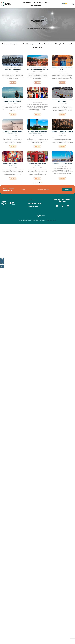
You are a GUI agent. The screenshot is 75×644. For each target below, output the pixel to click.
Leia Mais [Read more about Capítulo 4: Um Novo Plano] (62, 178)
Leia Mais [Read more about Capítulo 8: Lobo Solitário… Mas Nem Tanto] (13, 146)
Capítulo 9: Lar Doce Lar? (37, 100)
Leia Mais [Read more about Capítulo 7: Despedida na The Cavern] (62, 146)
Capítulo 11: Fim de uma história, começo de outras (37, 68)
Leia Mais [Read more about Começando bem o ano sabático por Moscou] (13, 82)
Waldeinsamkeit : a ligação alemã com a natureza (13, 101)
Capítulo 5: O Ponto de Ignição (38, 164)
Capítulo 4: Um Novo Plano (62, 164)
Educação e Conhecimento (64, 44)
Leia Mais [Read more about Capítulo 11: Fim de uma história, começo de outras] (37, 82)
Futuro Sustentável (46, 44)
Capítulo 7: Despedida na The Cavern (62, 132)
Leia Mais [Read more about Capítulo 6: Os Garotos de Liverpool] (13, 178)
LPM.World (26, 2)
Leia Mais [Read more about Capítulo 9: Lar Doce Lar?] (37, 114)
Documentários (36, 6)
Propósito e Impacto (29, 44)
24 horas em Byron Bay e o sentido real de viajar (37, 132)
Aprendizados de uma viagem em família (62, 101)
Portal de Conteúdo (42, 2)
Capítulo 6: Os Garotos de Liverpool (13, 164)
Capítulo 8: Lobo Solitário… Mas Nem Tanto (13, 132)
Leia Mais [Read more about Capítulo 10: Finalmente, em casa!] (62, 82)
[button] (73, 4)
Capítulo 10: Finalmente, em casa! (62, 68)
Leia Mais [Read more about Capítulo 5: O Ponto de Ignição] (37, 178)
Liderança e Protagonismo (11, 44)
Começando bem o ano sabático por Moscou (13, 68)
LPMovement (38, 47)
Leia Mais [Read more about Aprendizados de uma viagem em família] (62, 114)
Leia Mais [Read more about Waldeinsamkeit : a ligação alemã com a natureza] (13, 114)
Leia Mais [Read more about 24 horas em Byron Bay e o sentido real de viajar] (37, 146)
